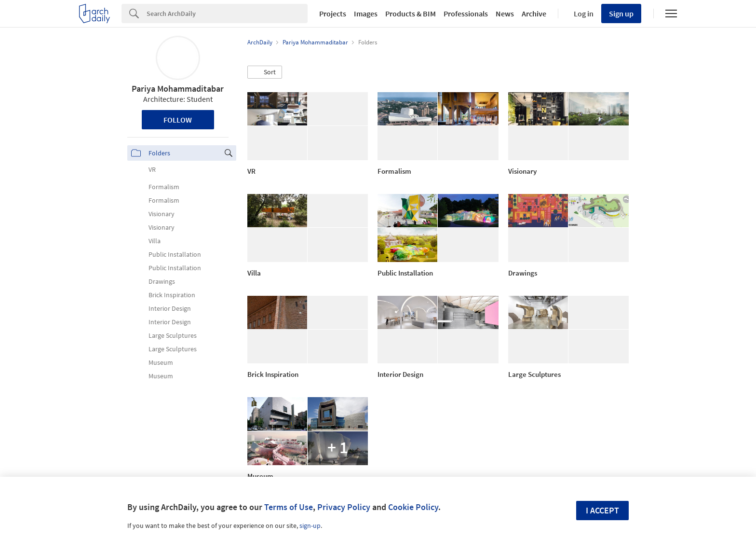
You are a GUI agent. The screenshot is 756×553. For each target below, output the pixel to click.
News (505, 14)
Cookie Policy (413, 507)
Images (366, 14)
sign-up (310, 525)
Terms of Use (289, 507)
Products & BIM (411, 14)
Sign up (621, 14)
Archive (534, 14)
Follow (178, 120)
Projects (333, 14)
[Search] (227, 14)
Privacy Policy (344, 507)
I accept (602, 510)
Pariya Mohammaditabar (178, 89)
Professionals (466, 14)
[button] (265, 72)
